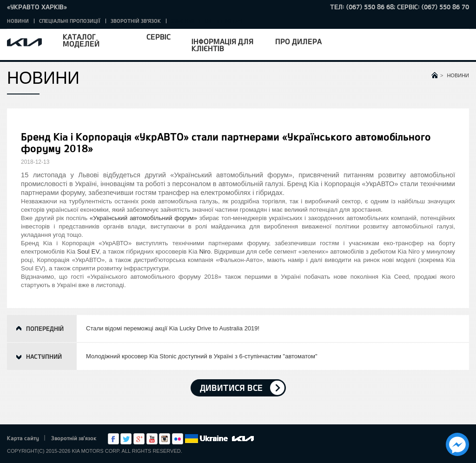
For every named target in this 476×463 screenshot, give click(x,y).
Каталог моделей (81, 40)
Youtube (152, 439)
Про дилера (298, 41)
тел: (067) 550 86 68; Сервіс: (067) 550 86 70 (400, 7)
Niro (205, 252)
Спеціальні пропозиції (70, 21)
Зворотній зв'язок (136, 21)
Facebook (113, 439)
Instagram (165, 439)
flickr (178, 439)
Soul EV (88, 252)
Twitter (126, 439)
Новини (18, 21)
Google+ (139, 439)
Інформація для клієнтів (222, 45)
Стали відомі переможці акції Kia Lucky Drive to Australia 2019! (173, 328)
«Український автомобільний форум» (143, 218)
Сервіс (159, 37)
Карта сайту (23, 438)
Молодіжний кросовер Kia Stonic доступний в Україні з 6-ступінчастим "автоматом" (202, 356)
